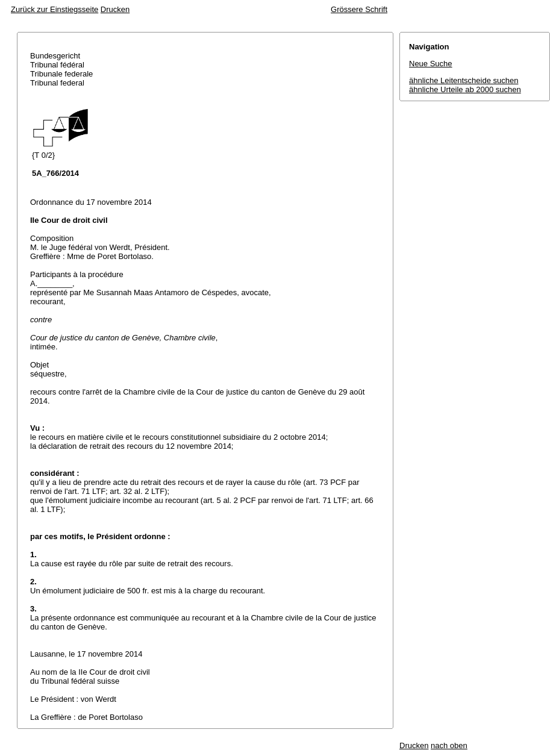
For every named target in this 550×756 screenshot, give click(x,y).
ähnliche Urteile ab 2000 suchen (465, 89)
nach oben (449, 745)
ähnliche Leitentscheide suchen (464, 80)
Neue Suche (431, 64)
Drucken (115, 9)
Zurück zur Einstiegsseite (55, 9)
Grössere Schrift (359, 9)
